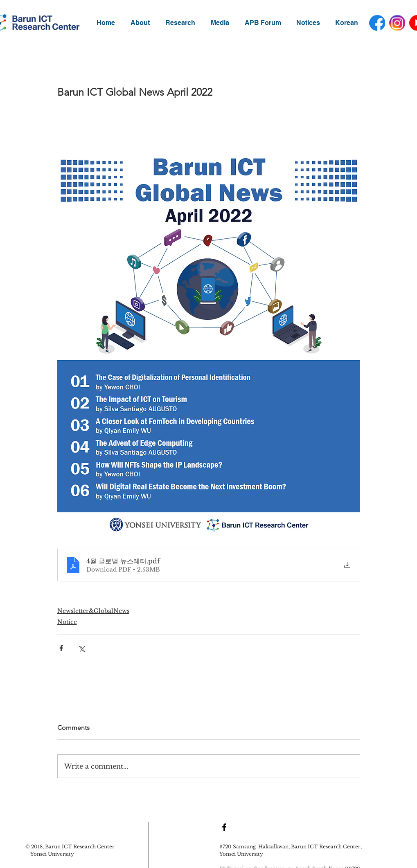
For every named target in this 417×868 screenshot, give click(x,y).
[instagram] (397, 23)
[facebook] (377, 23)
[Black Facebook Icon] (224, 827)
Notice (67, 622)
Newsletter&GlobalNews (93, 611)
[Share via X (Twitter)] (81, 648)
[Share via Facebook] (61, 648)
